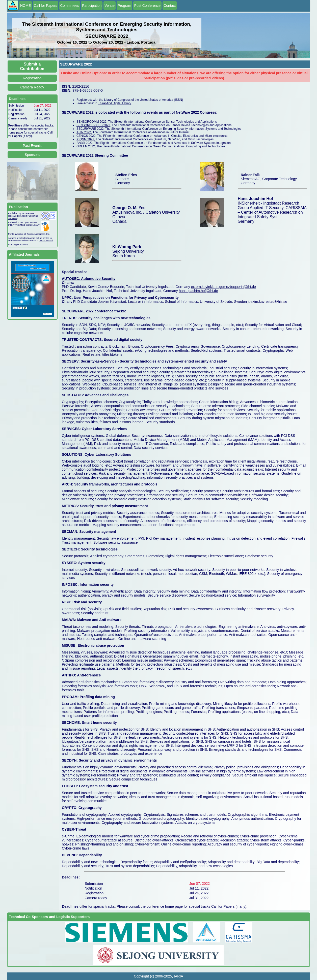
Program (124, 6)
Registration (32, 78)
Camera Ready (32, 87)
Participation (92, 6)
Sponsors (32, 155)
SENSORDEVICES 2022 (93, 125)
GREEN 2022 (86, 146)
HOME (25, 6)
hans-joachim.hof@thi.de (198, 291)
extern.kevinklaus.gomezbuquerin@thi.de (223, 287)
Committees (70, 6)
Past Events (32, 146)
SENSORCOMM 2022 (91, 122)
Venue (110, 6)
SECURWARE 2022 (90, 129)
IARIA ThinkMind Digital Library (24, 225)
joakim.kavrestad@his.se (268, 302)
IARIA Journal (46, 241)
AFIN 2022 (84, 132)
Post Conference (147, 6)
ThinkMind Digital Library (115, 103)
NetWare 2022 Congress (196, 112)
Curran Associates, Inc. (38, 234)
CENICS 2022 (86, 136)
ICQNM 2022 (85, 139)
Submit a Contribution (32, 66)
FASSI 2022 (85, 143)
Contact (170, 6)
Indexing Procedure (18, 245)
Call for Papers (46, 6)
